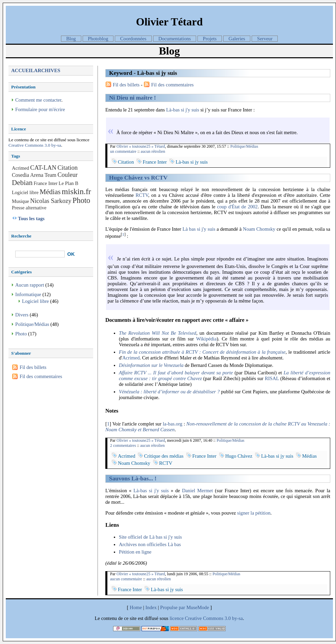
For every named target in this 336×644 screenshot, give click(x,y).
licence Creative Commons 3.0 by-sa (206, 618)
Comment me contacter (38, 100)
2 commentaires (123, 445)
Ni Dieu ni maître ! (132, 98)
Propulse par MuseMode (185, 607)
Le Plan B (68, 183)
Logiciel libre (25, 192)
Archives (47, 70)
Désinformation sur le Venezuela (151, 365)
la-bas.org (172, 424)
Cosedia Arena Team (34, 175)
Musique (20, 201)
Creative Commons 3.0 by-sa (35, 145)
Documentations (174, 39)
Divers (22, 315)
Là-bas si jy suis (192, 162)
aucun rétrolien (153, 151)
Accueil (23, 70)
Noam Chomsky (259, 229)
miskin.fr (76, 191)
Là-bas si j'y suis (183, 110)
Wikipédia (206, 339)
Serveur (265, 39)
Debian (22, 183)
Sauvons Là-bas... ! (133, 479)
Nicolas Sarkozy (51, 201)
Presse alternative (29, 208)
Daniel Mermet (197, 491)
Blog (71, 39)
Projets (210, 39)
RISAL (272, 378)
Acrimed (131, 358)
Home (136, 607)
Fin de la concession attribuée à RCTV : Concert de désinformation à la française (202, 352)
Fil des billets (126, 85)
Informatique (28, 294)
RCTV (142, 195)
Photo (81, 200)
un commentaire (123, 151)
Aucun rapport (30, 285)
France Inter (155, 162)
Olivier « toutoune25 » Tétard (141, 146)
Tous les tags (31, 219)
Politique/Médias (244, 146)
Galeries (237, 39)
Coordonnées (133, 39)
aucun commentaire (126, 579)
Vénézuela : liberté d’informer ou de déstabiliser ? (169, 392)
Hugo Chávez (239, 456)
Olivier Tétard (169, 22)
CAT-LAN (43, 168)
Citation (126, 162)
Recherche (21, 236)
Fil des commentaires (172, 85)
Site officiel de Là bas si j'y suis (150, 537)
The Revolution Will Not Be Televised (157, 333)
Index (151, 607)
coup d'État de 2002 (237, 207)
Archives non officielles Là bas (150, 544)
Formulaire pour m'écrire (40, 109)
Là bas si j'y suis (199, 229)
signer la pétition (254, 513)
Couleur (68, 175)
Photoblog (98, 39)
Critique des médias (164, 456)
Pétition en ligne (135, 552)
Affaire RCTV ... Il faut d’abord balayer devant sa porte (176, 373)
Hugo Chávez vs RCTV (138, 178)
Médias (309, 456)
